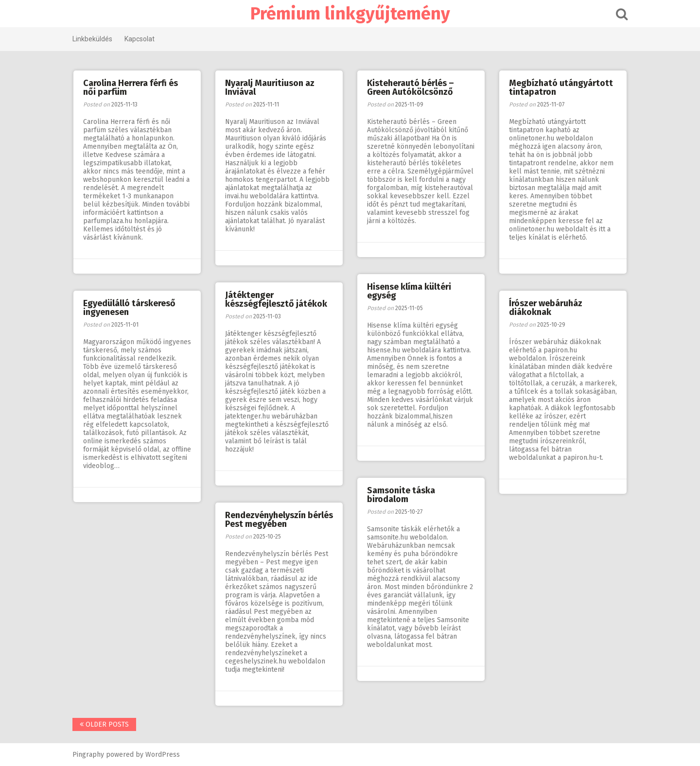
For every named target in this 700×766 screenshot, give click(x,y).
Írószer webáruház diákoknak (546, 308)
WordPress (163, 755)
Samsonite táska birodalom (401, 495)
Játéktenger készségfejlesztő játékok (276, 299)
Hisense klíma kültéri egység (409, 291)
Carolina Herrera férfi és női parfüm (131, 87)
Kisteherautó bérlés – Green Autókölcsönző (411, 87)
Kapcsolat (140, 39)
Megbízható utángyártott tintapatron (561, 87)
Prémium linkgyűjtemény (350, 14)
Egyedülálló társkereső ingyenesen (129, 308)
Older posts (104, 724)
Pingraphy (88, 755)
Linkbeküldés (92, 39)
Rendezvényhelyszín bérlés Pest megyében (279, 520)
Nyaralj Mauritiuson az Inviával (270, 87)
